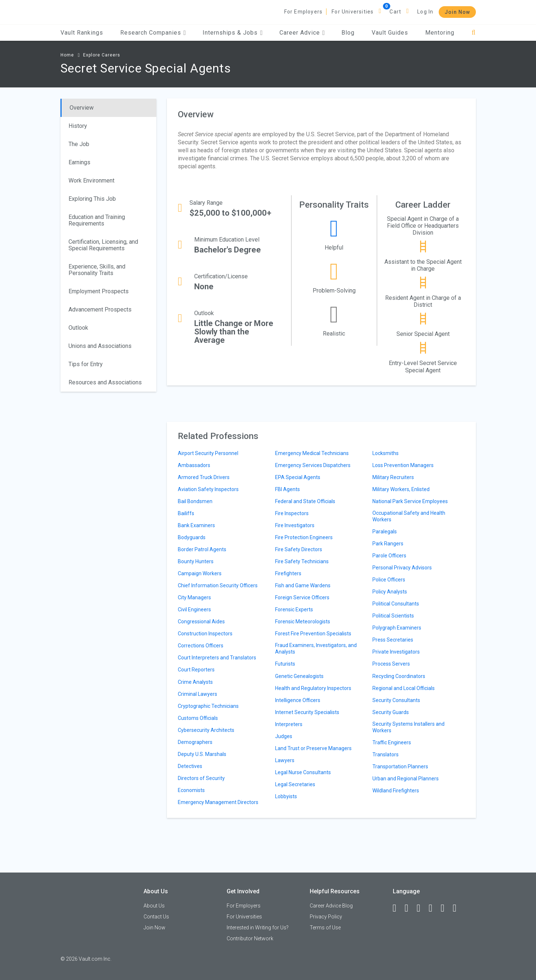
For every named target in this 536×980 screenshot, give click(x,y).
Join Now (457, 12)
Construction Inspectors (205, 634)
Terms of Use (325, 928)
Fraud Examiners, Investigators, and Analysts (316, 648)
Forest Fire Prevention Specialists (313, 634)
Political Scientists (393, 616)
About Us (154, 906)
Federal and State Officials (305, 501)
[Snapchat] (458, 908)
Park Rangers (388, 544)
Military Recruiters (393, 477)
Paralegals (385, 532)
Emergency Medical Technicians (312, 453)
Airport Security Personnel (208, 453)
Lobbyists (286, 796)
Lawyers (285, 760)
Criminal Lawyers (197, 694)
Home (67, 55)
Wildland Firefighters (396, 791)
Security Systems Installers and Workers (408, 727)
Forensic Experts (294, 609)
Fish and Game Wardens (303, 585)
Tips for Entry (86, 364)
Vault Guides (390, 33)
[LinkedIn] (410, 908)
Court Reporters (196, 670)
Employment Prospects (99, 291)
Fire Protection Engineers (304, 537)
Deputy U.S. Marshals (202, 754)
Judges (284, 736)
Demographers (195, 742)
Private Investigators (396, 652)
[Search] (474, 33)
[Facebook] (398, 908)
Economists (191, 790)
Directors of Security (201, 778)
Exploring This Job (92, 199)
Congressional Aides (201, 622)
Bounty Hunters (196, 561)
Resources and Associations (105, 382)
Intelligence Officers (298, 700)
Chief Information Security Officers (218, 585)
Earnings (79, 162)
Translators (386, 754)
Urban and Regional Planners (406, 779)
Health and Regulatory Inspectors (313, 688)
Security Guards (391, 712)
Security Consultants (396, 700)
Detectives (190, 766)
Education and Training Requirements (97, 220)
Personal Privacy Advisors (402, 568)
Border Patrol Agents (202, 549)
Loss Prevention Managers (403, 465)
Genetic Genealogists (299, 676)
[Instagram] (434, 908)
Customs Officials (198, 718)
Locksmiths (386, 453)
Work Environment (91, 181)
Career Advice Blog (331, 906)
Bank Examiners (196, 525)
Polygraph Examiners (397, 628)
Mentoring (440, 33)
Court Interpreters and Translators (217, 658)
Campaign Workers (200, 573)
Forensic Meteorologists (303, 622)
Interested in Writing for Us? (258, 928)
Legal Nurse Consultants (303, 772)
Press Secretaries (393, 640)
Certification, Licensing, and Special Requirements (103, 245)
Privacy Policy (326, 917)
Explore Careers (102, 55)
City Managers (194, 597)
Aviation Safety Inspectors (208, 489)
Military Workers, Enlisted (401, 489)
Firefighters (288, 573)
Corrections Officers (201, 646)
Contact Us (156, 917)
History (78, 126)
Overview (82, 108)
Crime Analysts (195, 682)
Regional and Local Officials (404, 688)
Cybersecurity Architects (206, 730)
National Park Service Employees (410, 501)
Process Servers (391, 664)
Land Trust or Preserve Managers (313, 748)
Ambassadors (194, 465)
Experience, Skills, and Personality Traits (97, 270)
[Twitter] (422, 908)
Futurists (285, 664)
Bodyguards (192, 537)
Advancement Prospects (100, 309)
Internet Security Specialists (307, 712)
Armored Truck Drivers (204, 477)
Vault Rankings (82, 33)
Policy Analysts (390, 592)
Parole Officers (389, 556)
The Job (79, 144)
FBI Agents (287, 489)
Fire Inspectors (292, 513)
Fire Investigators (295, 525)
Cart (395, 12)
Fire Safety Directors (299, 549)
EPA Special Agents (298, 477)
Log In (425, 12)
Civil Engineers (194, 609)
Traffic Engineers (392, 742)
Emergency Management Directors (218, 802)
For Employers (304, 12)
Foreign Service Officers (302, 597)
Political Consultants (396, 604)
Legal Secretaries (295, 784)
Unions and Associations (100, 346)
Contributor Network (250, 938)
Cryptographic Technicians (208, 706)
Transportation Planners (400, 767)
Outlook (78, 328)
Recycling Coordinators (399, 676)
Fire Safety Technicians (302, 561)
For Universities (353, 12)
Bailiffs (186, 513)
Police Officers (389, 580)
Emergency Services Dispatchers (313, 465)
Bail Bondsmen (195, 501)
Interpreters (289, 724)
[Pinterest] (446, 908)
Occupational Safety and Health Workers (409, 516)
